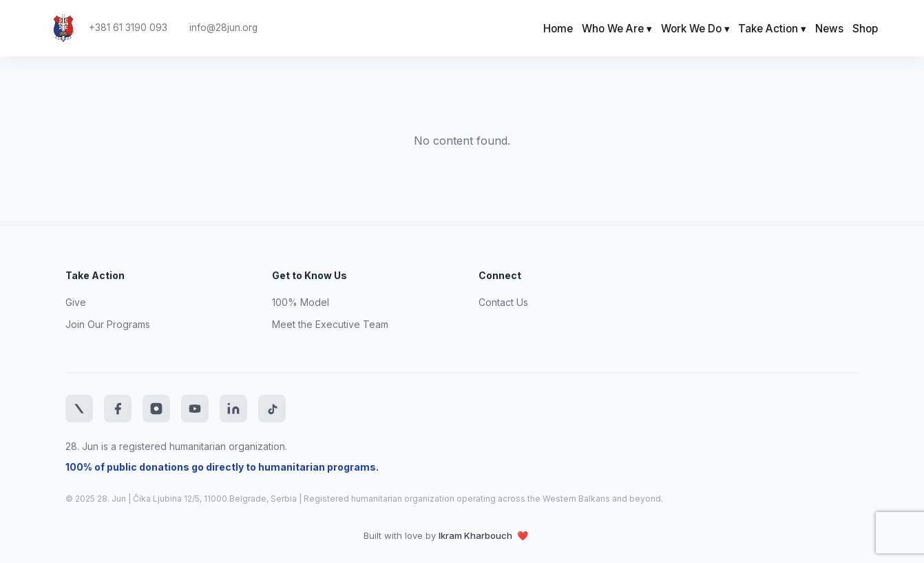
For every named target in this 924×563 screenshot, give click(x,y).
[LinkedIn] (233, 409)
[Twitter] (79, 409)
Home (558, 29)
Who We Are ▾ (617, 29)
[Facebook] (118, 409)
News (829, 29)
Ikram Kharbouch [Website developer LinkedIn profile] (476, 535)
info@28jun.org (223, 28)
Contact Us (503, 302)
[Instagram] (156, 409)
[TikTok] (272, 409)
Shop (865, 29)
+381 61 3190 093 (128, 28)
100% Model (301, 302)
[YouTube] (195, 409)
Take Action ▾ (772, 29)
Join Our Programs (108, 324)
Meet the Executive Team (330, 324)
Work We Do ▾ (695, 29)
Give (76, 302)
